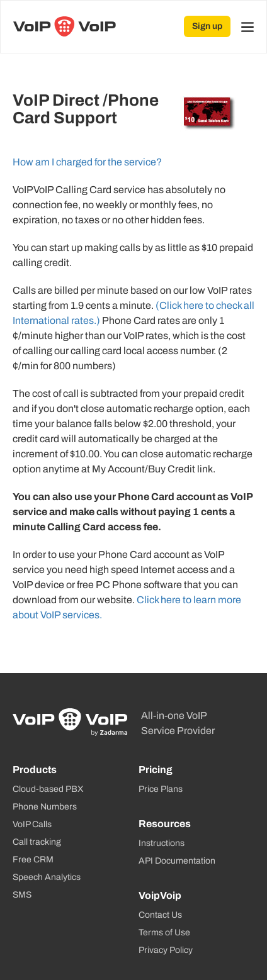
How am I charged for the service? (87, 162)
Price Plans (161, 789)
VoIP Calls (32, 824)
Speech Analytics (47, 877)
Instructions (162, 843)
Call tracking (37, 842)
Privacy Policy (166, 950)
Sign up (207, 26)
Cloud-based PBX (48, 789)
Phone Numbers (45, 807)
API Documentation (177, 861)
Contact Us (160, 915)
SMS (22, 895)
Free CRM (33, 860)
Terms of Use (164, 933)
